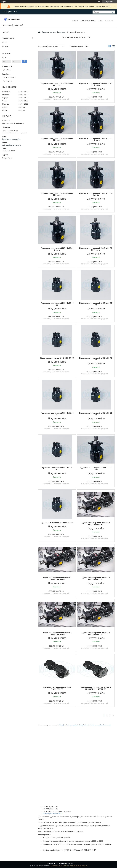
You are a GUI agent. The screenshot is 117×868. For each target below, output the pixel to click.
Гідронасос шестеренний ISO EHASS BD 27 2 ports (96, 84)
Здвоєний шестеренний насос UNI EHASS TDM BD (57, 688)
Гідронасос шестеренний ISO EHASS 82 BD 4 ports (96, 249)
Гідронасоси (61, 32)
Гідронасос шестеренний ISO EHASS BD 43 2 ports (96, 139)
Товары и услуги (88, 21)
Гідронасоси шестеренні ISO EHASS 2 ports (96, 469)
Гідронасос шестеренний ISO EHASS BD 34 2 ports (57, 139)
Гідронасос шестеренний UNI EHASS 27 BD (96, 304)
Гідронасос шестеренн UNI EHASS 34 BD (57, 358)
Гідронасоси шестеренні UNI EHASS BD (57, 523)
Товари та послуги (48, 32)
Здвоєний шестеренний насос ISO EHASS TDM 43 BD (57, 578)
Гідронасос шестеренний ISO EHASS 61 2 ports (96, 194)
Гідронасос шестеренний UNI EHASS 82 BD (57, 469)
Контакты (109, 21)
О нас (100, 21)
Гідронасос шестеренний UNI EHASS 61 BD (96, 414)
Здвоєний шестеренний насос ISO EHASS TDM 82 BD (96, 633)
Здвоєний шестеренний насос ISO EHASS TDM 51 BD (96, 578)
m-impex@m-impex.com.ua (52, 814)
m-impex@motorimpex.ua (12, 145)
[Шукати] (113, 12)
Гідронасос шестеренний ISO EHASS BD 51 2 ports (57, 194)
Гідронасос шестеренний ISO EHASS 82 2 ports (57, 249)
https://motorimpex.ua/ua (11, 139)
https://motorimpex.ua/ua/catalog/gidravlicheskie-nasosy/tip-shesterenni (85, 725)
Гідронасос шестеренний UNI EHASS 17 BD (57, 304)
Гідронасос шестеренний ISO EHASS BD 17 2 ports (57, 84)
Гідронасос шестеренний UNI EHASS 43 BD (96, 359)
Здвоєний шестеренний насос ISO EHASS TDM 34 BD (96, 524)
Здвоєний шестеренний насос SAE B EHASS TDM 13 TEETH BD (96, 688)
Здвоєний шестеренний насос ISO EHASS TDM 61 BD (57, 633)
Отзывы (5, 46)
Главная (75, 21)
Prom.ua (70, 864)
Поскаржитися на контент (59, 866)
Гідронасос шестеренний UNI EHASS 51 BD (57, 414)
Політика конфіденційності (78, 866)
